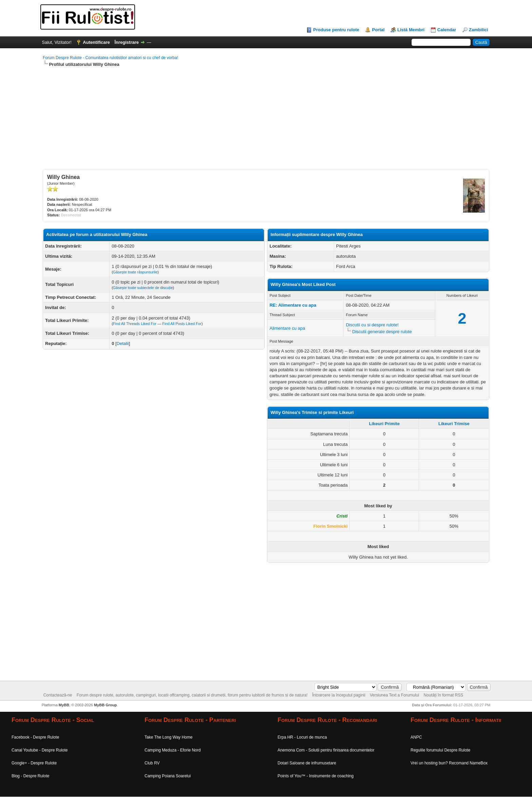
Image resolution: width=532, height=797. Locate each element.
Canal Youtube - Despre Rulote (40, 750)
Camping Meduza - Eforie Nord (173, 750)
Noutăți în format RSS (444, 695)
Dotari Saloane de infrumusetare (307, 763)
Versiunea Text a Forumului (394, 695)
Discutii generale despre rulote (382, 332)
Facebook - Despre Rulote (35, 737)
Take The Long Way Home (168, 737)
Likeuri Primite (384, 424)
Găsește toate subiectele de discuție (143, 288)
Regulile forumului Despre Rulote (440, 750)
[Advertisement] (246, 122)
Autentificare (96, 42)
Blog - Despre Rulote (30, 776)
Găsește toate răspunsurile (135, 272)
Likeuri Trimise (454, 424)
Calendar (447, 30)
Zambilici (478, 30)
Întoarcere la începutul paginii (339, 695)
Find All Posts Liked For (182, 324)
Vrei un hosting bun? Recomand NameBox (449, 763)
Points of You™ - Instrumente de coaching (316, 776)
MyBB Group (105, 705)
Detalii (123, 343)
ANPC (416, 737)
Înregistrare (127, 42)
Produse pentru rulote (336, 30)
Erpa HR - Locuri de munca (302, 737)
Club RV (152, 763)
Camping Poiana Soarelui (168, 776)
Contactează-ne (58, 695)
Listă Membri (411, 30)
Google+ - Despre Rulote (34, 763)
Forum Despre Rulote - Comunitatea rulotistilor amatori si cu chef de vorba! (110, 58)
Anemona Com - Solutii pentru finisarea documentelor (326, 750)
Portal (378, 30)
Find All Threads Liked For (135, 324)
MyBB (64, 705)
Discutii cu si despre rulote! (372, 325)
